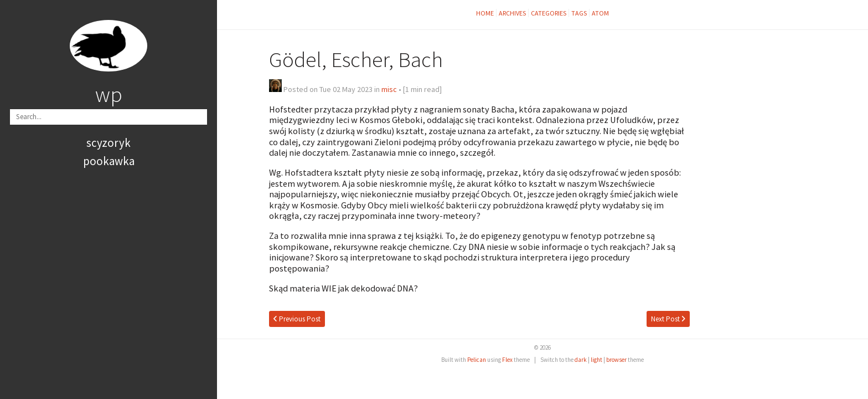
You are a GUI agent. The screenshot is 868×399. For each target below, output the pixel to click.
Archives (512, 13)
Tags (579, 13)
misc (389, 89)
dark (581, 360)
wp (109, 94)
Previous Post (297, 319)
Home (485, 13)
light (596, 360)
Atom (600, 13)
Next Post (668, 319)
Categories (549, 13)
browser (616, 360)
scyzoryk (108, 143)
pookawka (109, 161)
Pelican (477, 360)
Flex (507, 360)
